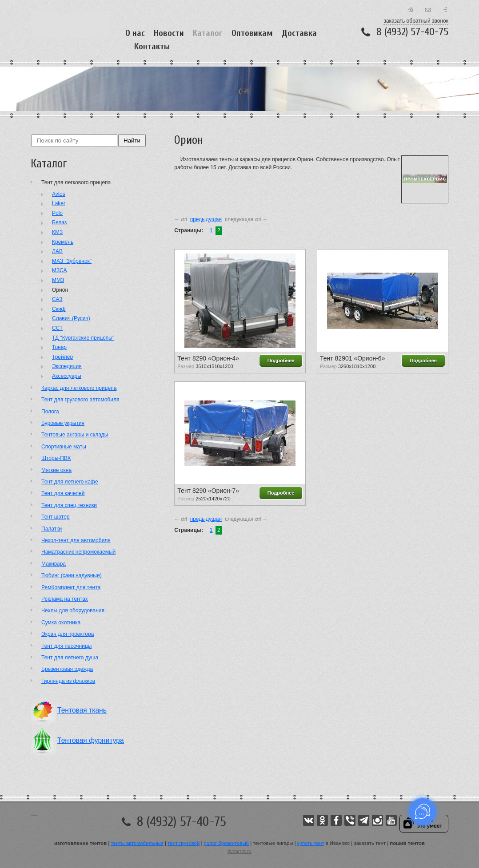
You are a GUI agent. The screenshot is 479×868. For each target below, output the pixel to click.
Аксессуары (67, 376)
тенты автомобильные (137, 843)
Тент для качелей (63, 493)
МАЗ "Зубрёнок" (72, 261)
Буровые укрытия (63, 423)
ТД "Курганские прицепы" (83, 338)
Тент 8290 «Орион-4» (208, 358)
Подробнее (281, 361)
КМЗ (57, 232)
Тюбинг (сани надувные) (72, 575)
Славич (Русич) (71, 318)
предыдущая (206, 219)
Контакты (152, 46)
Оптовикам (252, 33)
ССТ (57, 328)
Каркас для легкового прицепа (79, 388)
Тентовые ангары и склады (75, 435)
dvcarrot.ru (239, 851)
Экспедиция (67, 366)
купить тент (311, 843)
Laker (59, 203)
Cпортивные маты (64, 447)
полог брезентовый (226, 843)
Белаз (59, 222)
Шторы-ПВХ (56, 458)
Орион (60, 290)
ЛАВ (57, 251)
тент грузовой (184, 843)
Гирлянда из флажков (68, 681)
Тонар (59, 347)
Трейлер (62, 357)
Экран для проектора (68, 634)
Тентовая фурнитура (91, 740)
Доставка (299, 33)
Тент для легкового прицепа (76, 182)
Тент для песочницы (66, 646)
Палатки (52, 529)
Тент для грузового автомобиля (80, 400)
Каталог (208, 33)
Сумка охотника (61, 622)
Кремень (63, 242)
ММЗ (58, 280)
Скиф (59, 309)
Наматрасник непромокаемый (78, 552)
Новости (169, 33)
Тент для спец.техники (69, 505)
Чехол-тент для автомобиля (76, 540)
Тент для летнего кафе (70, 482)
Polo (57, 213)
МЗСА (60, 270)
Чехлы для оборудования (73, 610)
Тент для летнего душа (70, 658)
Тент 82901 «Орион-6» (352, 358)
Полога (50, 412)
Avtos (59, 194)
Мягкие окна (56, 470)
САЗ (57, 299)
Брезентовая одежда (67, 669)
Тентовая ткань (82, 710)
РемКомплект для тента (71, 587)
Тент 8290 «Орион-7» (208, 491)
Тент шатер (56, 517)
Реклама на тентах (65, 599)
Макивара (54, 564)
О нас (135, 33)
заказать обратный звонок (416, 21)
